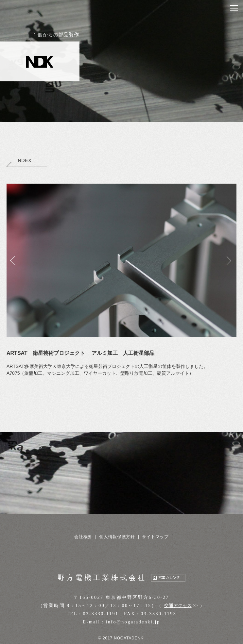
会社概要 (83, 537)
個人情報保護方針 (117, 537)
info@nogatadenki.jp (133, 622)
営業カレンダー (171, 578)
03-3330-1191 (101, 614)
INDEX (19, 160)
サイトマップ (155, 537)
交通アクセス (178, 606)
